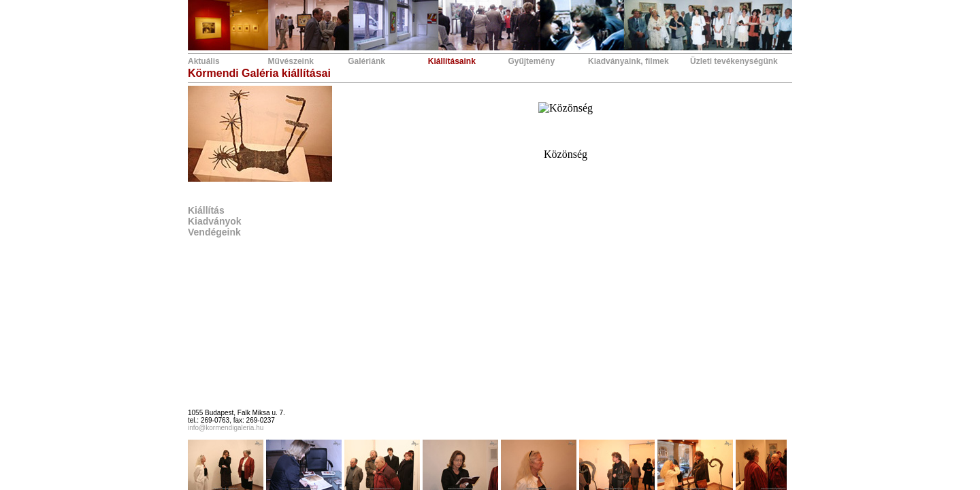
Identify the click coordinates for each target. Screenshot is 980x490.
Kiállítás (206, 210)
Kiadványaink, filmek (628, 61)
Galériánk (366, 61)
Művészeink (291, 61)
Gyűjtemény (531, 61)
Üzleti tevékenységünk (734, 61)
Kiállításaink (452, 61)
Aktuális (204, 61)
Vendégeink (214, 232)
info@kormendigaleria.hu (226, 428)
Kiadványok (215, 221)
